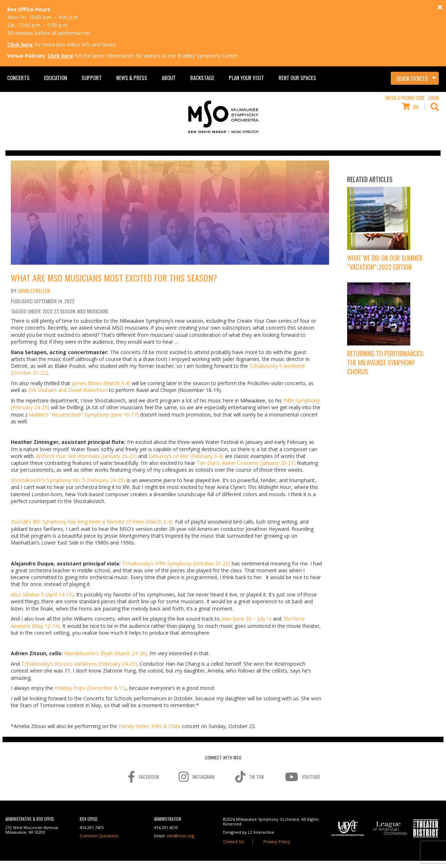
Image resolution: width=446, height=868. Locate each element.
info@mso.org (180, 836)
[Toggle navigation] (415, 78)
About (169, 78)
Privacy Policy (277, 841)
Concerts (18, 78)
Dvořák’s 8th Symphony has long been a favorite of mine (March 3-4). (92, 522)
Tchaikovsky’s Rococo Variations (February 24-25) (79, 664)
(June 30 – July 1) (246, 619)
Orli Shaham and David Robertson (68, 390)
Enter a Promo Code (405, 98)
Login (434, 98)
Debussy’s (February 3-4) (186, 456)
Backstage (202, 78)
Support (92, 78)
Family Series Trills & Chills (150, 726)
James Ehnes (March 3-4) (101, 383)
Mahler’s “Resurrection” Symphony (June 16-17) (84, 415)
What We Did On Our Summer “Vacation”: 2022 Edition (385, 262)
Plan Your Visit (246, 78)
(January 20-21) (86, 456)
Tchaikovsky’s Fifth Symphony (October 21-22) (176, 563)
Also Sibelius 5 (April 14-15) (42, 594)
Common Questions (99, 836)
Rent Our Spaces (297, 78)
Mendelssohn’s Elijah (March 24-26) (106, 653)
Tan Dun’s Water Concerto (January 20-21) (246, 463)
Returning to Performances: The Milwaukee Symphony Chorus (386, 362)
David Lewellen (34, 290)
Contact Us (233, 841)
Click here (20, 45)
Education (56, 78)
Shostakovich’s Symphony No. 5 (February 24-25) (68, 480)
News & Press (132, 78)
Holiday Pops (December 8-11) (90, 688)
